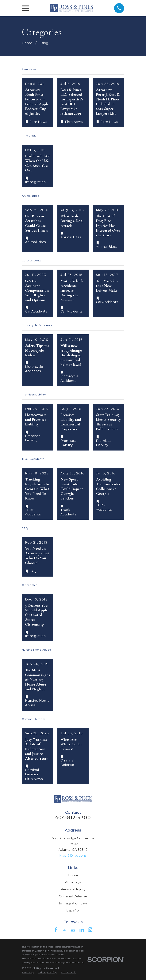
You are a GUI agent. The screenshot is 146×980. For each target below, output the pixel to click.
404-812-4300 (73, 817)
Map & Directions (73, 855)
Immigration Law (73, 903)
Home (73, 875)
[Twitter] (64, 930)
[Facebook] (56, 930)
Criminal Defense (73, 896)
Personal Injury (73, 889)
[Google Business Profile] (73, 930)
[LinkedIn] (82, 930)
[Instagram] (90, 930)
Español (73, 910)
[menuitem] (28, 973)
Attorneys (73, 882)
